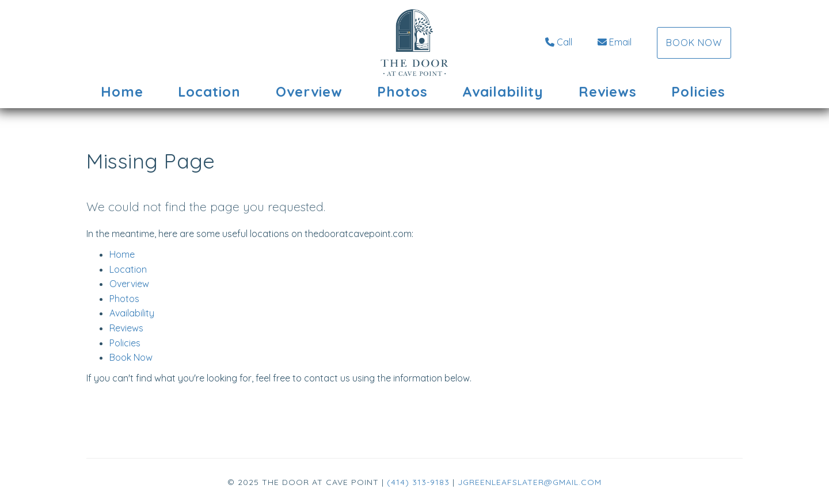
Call (559, 42)
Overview (309, 91)
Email (615, 42)
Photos (402, 91)
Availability (503, 91)
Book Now (694, 43)
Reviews (608, 91)
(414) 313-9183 (418, 482)
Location (209, 91)
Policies (698, 91)
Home (122, 91)
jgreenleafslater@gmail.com (530, 482)
